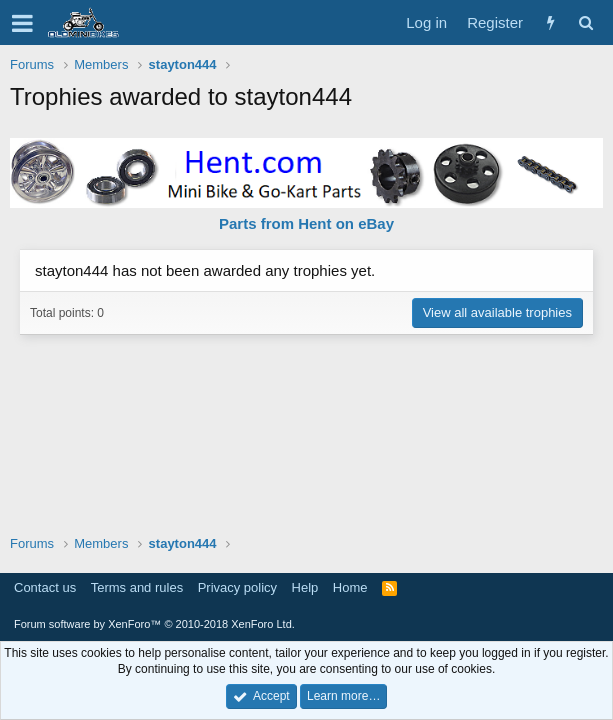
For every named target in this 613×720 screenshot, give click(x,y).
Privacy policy (237, 587)
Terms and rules (137, 587)
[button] (22, 23)
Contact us (45, 587)
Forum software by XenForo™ (154, 624)
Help (305, 587)
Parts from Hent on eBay (306, 223)
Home (350, 587)
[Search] (585, 22)
